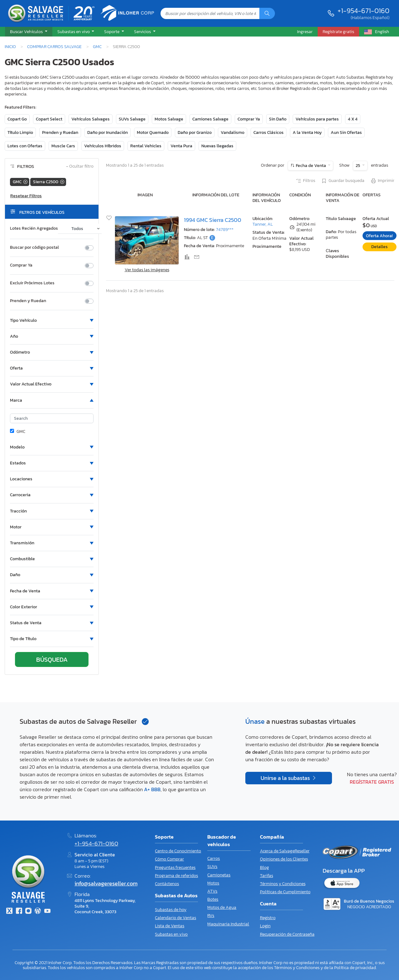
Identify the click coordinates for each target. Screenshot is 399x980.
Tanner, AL (263, 224)
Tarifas (267, 876)
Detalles (380, 247)
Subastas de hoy (171, 910)
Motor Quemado (153, 132)
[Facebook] (19, 911)
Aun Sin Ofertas (346, 132)
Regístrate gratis (372, 782)
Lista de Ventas (170, 926)
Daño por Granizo (195, 132)
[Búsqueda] (267, 13)
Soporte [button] (112, 32)
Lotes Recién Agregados (34, 228)
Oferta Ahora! (379, 236)
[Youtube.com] (47, 911)
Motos (213, 883)
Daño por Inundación (108, 132)
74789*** (225, 230)
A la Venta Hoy (307, 132)
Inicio (10, 47)
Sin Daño (278, 119)
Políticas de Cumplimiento (285, 892)
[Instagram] (28, 911)
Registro (268, 918)
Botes (213, 899)
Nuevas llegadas (217, 146)
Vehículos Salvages (91, 119)
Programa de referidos (176, 876)
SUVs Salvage (132, 119)
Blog (264, 867)
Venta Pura (181, 146)
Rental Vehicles (146, 146)
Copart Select (49, 119)
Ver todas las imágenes (147, 270)
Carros (214, 858)
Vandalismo (233, 132)
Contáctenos (167, 884)
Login (265, 926)
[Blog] (38, 911)
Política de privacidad (355, 968)
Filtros (305, 181)
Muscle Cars (63, 146)
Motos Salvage (169, 119)
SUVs (212, 867)
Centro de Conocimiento (178, 851)
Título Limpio (20, 132)
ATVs (212, 891)
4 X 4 (353, 119)
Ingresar (305, 32)
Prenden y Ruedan (60, 132)
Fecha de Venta (311, 166)
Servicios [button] (143, 32)
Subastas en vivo (171, 934)
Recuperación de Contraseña (287, 934)
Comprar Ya (249, 119)
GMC (97, 47)
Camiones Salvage (210, 119)
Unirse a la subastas (286, 778)
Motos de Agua (222, 907)
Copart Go (17, 119)
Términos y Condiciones (283, 884)
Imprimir (382, 181)
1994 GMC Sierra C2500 (213, 220)
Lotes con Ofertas (25, 146)
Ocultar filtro (80, 167)
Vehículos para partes (317, 119)
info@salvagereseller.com (106, 884)
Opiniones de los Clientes (284, 859)
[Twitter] (9, 911)
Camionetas (219, 875)
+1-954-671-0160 (363, 11)
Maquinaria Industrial (228, 924)
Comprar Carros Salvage (54, 47)
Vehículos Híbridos (103, 146)
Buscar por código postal (34, 247)
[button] (29, 32)
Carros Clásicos (269, 132)
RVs (211, 916)
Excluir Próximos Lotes (32, 283)
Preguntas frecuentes (175, 867)
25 (358, 166)
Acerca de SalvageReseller (285, 851)
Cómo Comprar (169, 859)
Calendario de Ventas (175, 918)
